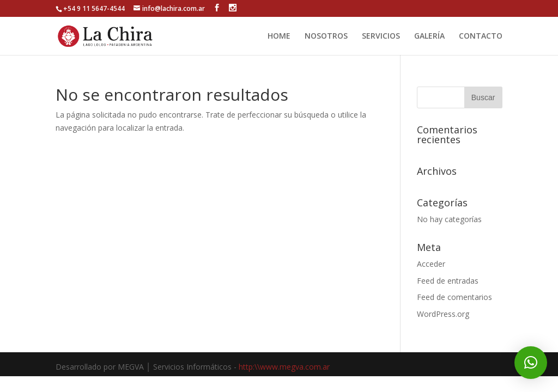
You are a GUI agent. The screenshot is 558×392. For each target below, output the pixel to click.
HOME (279, 36)
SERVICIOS (381, 36)
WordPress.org (443, 314)
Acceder (431, 264)
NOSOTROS (326, 36)
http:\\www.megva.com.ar (284, 367)
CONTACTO (481, 36)
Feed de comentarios (454, 297)
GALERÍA (429, 36)
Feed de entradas (448, 281)
